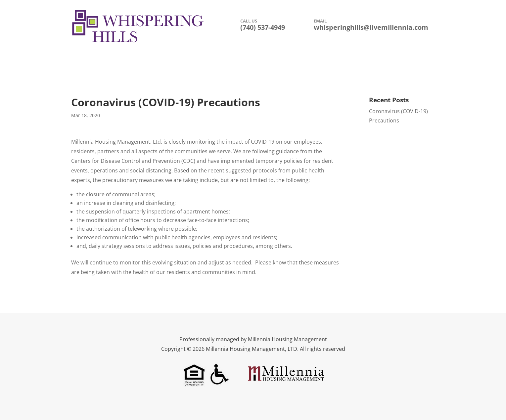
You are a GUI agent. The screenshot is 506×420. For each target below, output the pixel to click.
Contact (357, 66)
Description (153, 66)
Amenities (189, 66)
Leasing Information (313, 66)
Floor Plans (266, 66)
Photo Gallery (227, 66)
